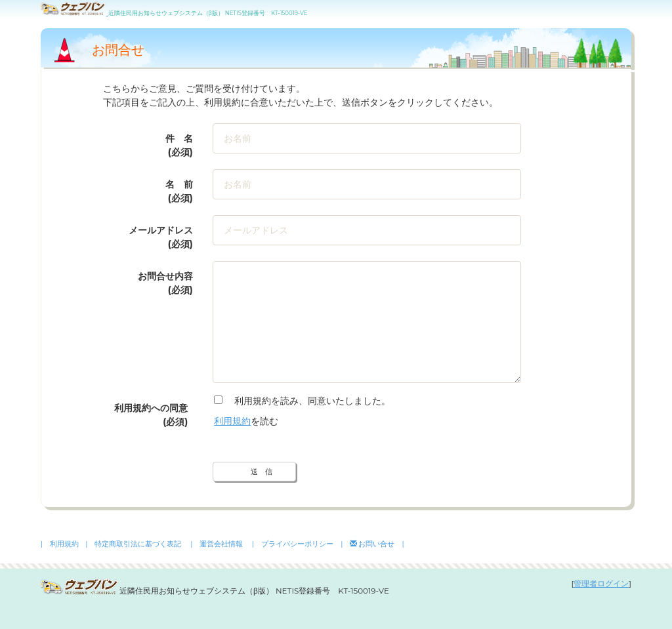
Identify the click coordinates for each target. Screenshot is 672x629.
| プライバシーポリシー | (297, 544)
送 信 (262, 472)
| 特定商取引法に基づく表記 (133, 544)
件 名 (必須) (179, 145)
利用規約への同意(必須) (151, 415)
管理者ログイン (601, 583)
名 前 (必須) (179, 191)
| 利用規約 (60, 544)
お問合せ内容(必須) (165, 283)
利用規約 (232, 421)
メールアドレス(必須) (161, 237)
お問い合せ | (377, 544)
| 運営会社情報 (217, 544)
